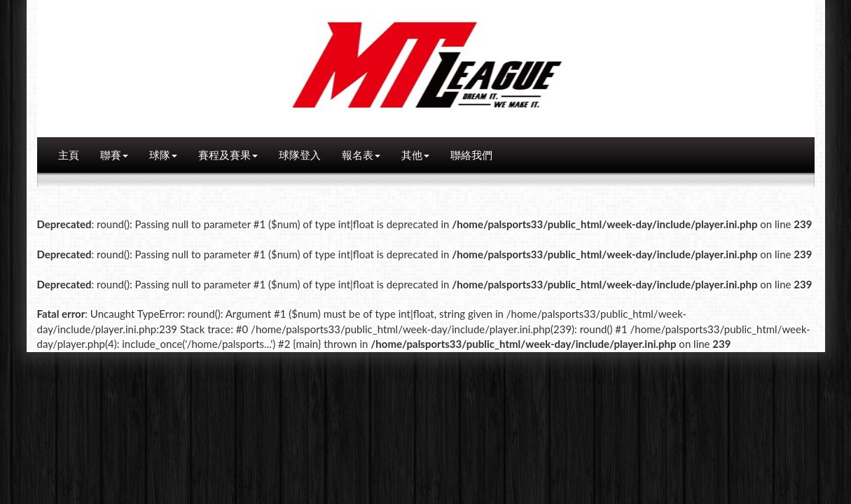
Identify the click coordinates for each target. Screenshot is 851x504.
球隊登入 (300, 155)
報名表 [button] (361, 155)
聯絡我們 (471, 155)
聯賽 (114, 155)
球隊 (163, 155)
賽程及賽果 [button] (228, 155)
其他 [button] (415, 155)
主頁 (69, 155)
